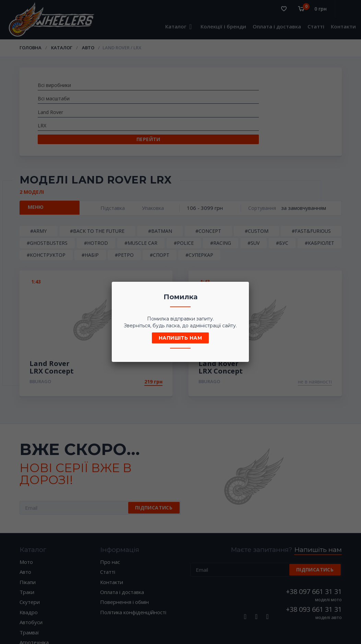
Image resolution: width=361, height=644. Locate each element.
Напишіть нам (180, 338)
